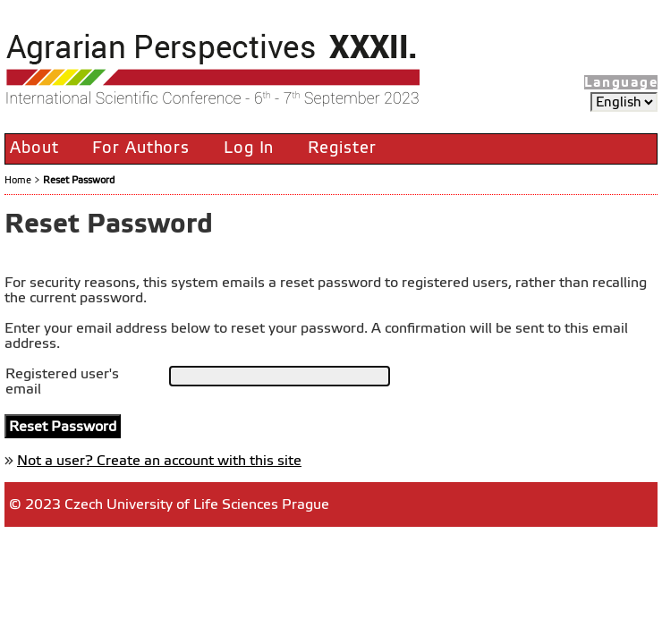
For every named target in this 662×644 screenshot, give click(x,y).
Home (18, 180)
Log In (249, 148)
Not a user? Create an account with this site (159, 460)
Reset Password (79, 180)
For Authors (141, 148)
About (34, 148)
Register (342, 148)
